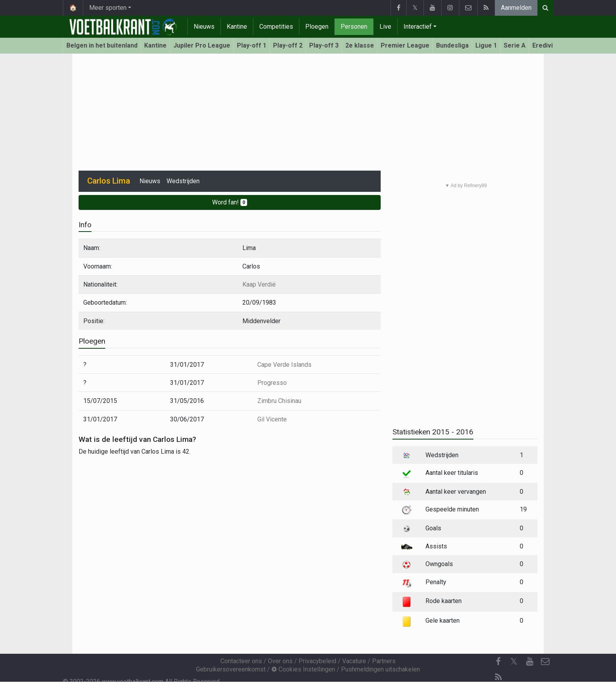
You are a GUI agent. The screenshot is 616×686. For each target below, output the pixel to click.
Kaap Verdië (259, 284)
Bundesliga (452, 45)
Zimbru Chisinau (279, 401)
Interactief (418, 27)
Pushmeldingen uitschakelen (380, 669)
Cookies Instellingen (303, 669)
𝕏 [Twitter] (514, 661)
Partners (384, 661)
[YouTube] (530, 662)
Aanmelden (516, 8)
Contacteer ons (241, 661)
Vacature (354, 661)
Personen (354, 27)
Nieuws (204, 27)
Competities (276, 27)
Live (385, 27)
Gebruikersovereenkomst (231, 669)
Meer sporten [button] (108, 8)
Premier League (405, 45)
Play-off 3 (324, 45)
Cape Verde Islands (284, 365)
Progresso (272, 383)
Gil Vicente (272, 419)
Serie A (515, 45)
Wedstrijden (183, 181)
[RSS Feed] (498, 677)
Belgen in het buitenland (102, 45)
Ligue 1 (486, 45)
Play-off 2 (288, 45)
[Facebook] (498, 662)
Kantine (237, 27)
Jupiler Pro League (202, 45)
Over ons (280, 661)
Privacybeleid (317, 661)
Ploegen (317, 27)
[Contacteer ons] (545, 662)
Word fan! (230, 202)
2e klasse (360, 45)
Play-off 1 (252, 45)
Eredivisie (547, 45)
